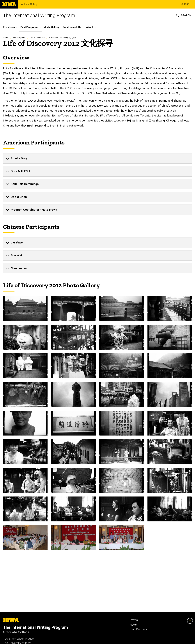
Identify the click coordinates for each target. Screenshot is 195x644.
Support (185, 4)
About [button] (90, 27)
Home (6, 38)
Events (134, 620)
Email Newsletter (73, 27)
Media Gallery (51, 27)
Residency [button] (9, 27)
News (133, 625)
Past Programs (19, 38)
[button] (183, 15)
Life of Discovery (37, 38)
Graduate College (29, 4)
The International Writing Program (39, 15)
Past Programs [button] (29, 27)
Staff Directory (138, 629)
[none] (97, 158)
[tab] (97, 158)
